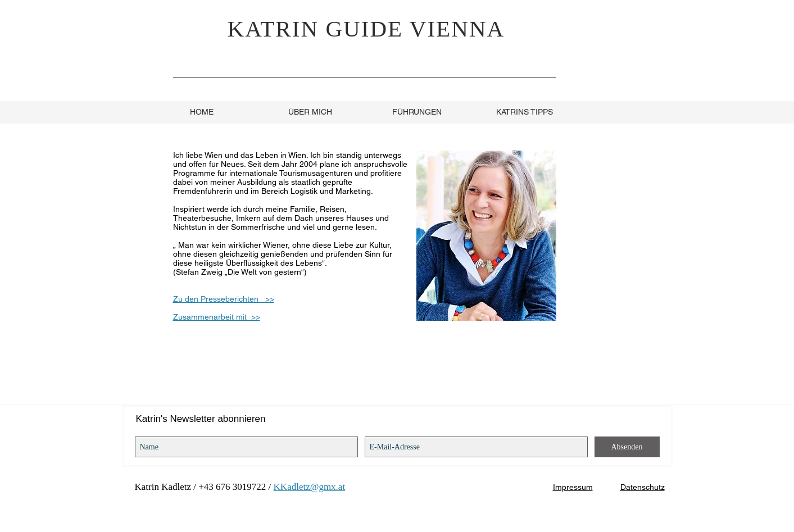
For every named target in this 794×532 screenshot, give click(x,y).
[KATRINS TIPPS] (525, 112)
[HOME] (202, 112)
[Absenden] (627, 447)
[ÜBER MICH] (310, 112)
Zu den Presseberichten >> (224, 299)
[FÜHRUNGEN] (417, 112)
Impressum (573, 487)
